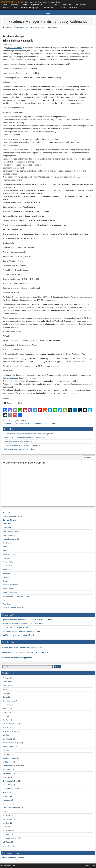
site (4, 811)
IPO (48, 5)
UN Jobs (6, 834)
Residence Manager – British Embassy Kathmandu (48, 21)
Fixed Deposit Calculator (12, 531)
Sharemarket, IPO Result (12, 2)
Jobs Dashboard (81, 5)
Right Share (67, 5)
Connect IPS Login (10, 520)
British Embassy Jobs (15, 423)
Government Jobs (10, 724)
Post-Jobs (7, 604)
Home (5, 5)
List (4, 750)
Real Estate (7, 792)
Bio (4, 689)
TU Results (7, 831)
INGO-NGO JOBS (39, 27)
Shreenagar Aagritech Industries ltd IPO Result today (24, 438)
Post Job (6, 8)
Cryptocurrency (9, 701)
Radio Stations (48, 8)
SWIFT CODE (8, 819)
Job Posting (7, 543)
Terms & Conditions (10, 585)
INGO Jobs (29, 423)
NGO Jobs (52, 423)
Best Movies (8, 686)
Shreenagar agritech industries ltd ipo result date (23, 445)
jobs (4, 550)
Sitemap (6, 577)
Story (5, 581)
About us (6, 512)
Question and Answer (11, 789)
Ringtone (6, 573)
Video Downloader (10, 592)
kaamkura (8, 27)
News (25, 5)
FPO (4, 716)
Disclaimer (7, 528)
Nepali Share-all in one (12, 766)
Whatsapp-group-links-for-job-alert (17, 596)
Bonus (56, 5)
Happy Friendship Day (11, 539)
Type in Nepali (8, 589)
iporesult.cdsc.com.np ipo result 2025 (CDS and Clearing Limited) (29, 434)
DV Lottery (61, 8)
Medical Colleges (9, 758)
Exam (5, 712)
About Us (86, 866)
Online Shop (8, 785)
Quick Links (73, 8)
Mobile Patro (8, 762)
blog (5, 693)
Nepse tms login (37, 5)
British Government (14, 48)
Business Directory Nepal (30, 8)
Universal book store (11, 838)
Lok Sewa (7, 754)
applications (12, 378)
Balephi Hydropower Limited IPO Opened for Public (22, 647)
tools (5, 827)
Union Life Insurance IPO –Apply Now (17, 658)
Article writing (8, 678)
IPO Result (15, 5)
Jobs (15, 8)
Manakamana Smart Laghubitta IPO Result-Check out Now (25, 652)
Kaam (93, 866)
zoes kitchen (8, 846)
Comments (53, 27)
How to (6, 728)
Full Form (6, 720)
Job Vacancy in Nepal (11, 743)
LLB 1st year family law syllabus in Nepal (20, 449)
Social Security (9, 815)
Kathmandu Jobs (40, 423)
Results (6, 796)
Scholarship (7, 804)
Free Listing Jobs (9, 535)
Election (6, 708)
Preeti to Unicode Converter (14, 608)
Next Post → (89, 457)
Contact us (7, 524)
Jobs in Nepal (8, 747)
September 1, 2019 (22, 27)
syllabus (6, 823)
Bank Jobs (7, 682)
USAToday (7, 842)
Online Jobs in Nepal (11, 781)
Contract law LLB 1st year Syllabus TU (19, 441)
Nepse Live (7, 770)
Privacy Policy (8, 562)
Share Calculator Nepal (12, 808)
